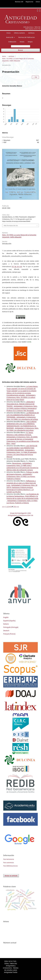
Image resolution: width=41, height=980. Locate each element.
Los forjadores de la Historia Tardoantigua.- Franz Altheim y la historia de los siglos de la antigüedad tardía (23, 496)
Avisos (22, 42)
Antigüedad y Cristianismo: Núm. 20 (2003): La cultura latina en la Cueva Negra (21, 397)
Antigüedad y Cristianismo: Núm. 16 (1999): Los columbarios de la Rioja (22, 418)
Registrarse (29, 2)
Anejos (30, 42)
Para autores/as (9, 862)
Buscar (20, 50)
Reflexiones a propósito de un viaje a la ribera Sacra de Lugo (21, 483)
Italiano (6, 624)
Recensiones (17, 463)
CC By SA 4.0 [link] (17, 267)
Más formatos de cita (11, 225)
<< (3, 507)
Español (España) (9, 621)
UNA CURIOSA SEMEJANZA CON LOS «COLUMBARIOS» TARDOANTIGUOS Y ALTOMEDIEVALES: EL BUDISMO (21, 425)
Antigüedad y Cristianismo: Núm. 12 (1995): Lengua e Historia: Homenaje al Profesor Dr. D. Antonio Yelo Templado (22, 408)
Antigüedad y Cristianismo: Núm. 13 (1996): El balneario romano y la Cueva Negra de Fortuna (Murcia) (22, 453)
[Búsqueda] (21, 46)
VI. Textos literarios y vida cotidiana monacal (20, 434)
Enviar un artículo (11, 876)
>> (18, 507)
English (6, 617)
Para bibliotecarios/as (10, 866)
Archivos (31, 33)
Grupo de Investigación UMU (21, 513)
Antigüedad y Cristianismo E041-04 (20, 515)
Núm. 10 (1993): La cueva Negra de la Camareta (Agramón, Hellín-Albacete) (18, 60)
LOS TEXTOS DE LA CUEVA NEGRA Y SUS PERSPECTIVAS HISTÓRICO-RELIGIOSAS (22, 448)
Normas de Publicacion (27, 37)
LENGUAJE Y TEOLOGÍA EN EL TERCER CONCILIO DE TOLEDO (21, 404)
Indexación (12, 42)
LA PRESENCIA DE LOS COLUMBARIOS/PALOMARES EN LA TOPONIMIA (23, 415)
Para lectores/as (9, 859)
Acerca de (10, 37)
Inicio (9, 33)
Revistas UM (19, 2)
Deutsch (6, 631)
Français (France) (9, 634)
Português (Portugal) (11, 627)
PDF (36, 77)
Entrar (38, 2)
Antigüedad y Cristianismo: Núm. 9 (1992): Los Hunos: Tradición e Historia (21, 476)
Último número (19, 33)
